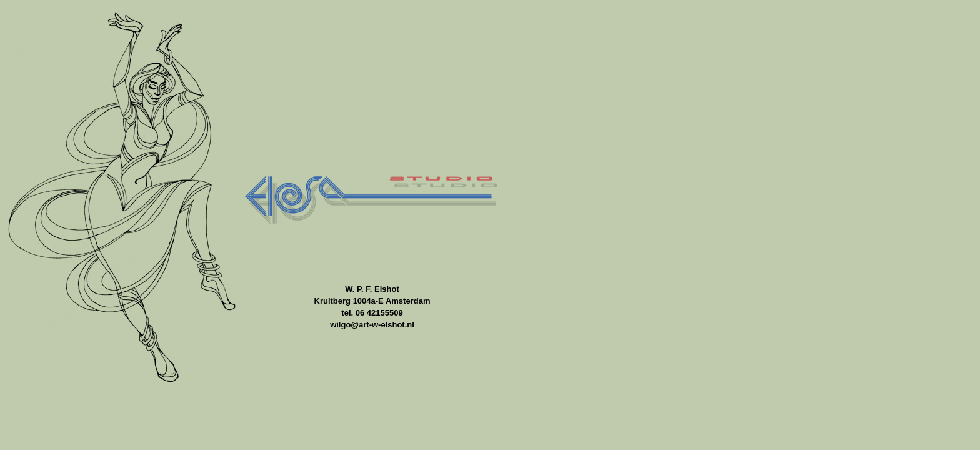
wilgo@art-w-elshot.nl (372, 325)
